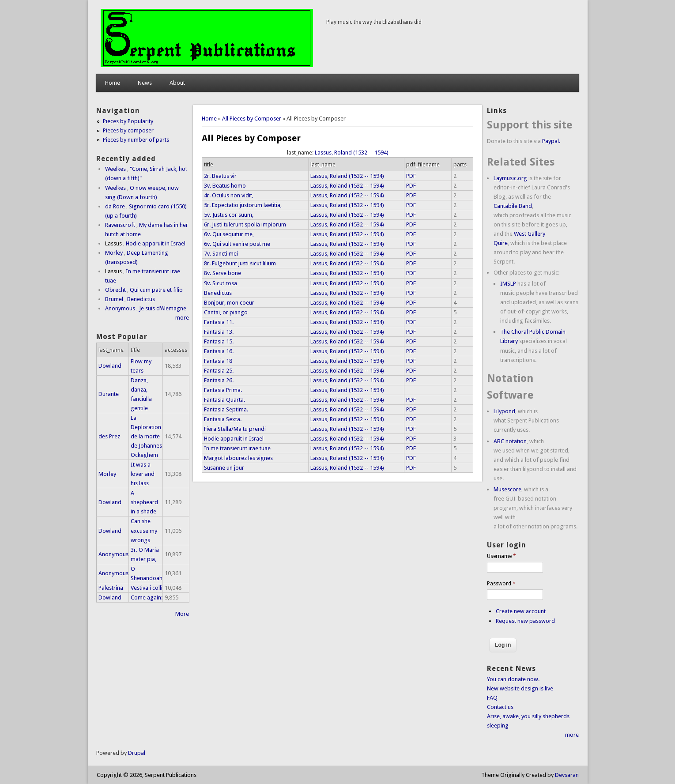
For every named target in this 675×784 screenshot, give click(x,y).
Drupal (137, 753)
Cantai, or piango (226, 312)
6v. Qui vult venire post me (237, 244)
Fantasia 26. (219, 380)
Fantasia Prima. (223, 390)
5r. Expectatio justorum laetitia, (243, 205)
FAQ (492, 698)
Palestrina (111, 588)
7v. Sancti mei (221, 254)
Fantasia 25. (219, 371)
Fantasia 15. (219, 341)
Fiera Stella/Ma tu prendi (235, 429)
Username (502, 556)
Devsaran (567, 775)
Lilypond (504, 411)
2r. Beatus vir (220, 176)
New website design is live (520, 688)
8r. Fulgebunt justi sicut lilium (240, 263)
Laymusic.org (510, 178)
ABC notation (510, 441)
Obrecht (115, 290)
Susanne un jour (224, 468)
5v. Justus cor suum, (229, 215)
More (182, 614)
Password (501, 584)
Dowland (110, 366)
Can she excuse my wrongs (144, 530)
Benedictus (218, 293)
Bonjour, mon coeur (229, 303)
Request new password (525, 621)
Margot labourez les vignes (238, 458)
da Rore (115, 206)
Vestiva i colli (147, 588)
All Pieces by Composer (252, 119)
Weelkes (115, 169)
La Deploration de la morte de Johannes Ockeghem (146, 436)
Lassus (113, 243)
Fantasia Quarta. (224, 400)
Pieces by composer (128, 130)
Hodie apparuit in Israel (234, 439)
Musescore (507, 489)
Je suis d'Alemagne (163, 308)
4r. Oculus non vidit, (229, 195)
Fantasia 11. (219, 322)
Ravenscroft (120, 225)
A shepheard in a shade (144, 502)
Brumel (114, 299)
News (145, 83)
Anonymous (120, 308)
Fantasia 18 (218, 361)
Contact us (500, 707)
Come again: (147, 597)
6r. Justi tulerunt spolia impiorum (245, 224)
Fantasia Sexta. (223, 419)
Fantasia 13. (219, 332)
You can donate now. (513, 679)
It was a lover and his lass (143, 474)
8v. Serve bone (222, 273)
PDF (411, 176)
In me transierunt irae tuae (237, 448)
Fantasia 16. (219, 351)
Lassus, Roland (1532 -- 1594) (352, 153)
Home (113, 83)
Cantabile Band (513, 206)
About (177, 83)
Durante (109, 394)
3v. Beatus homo (225, 186)
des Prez (109, 436)
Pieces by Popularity (128, 121)
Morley (114, 253)
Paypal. (551, 141)
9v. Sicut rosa (221, 283)
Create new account (521, 611)
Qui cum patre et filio (156, 290)
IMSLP (508, 284)
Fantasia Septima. (226, 409)
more (182, 318)
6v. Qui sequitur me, (229, 234)
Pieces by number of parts (136, 140)
